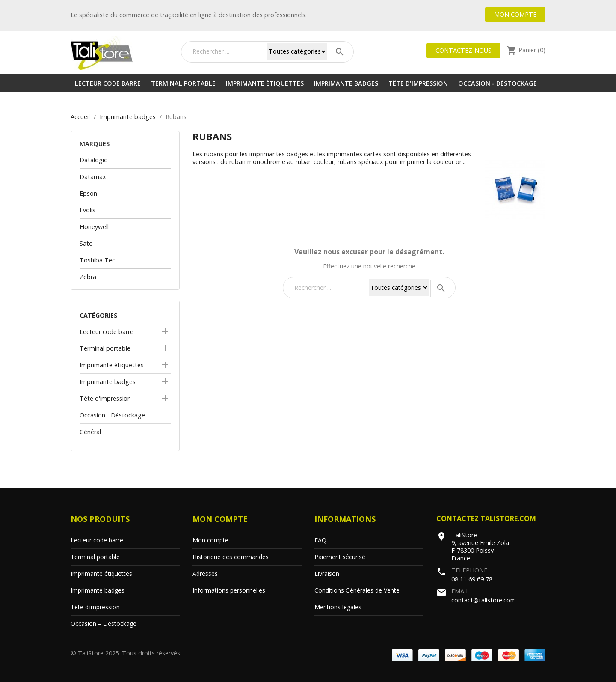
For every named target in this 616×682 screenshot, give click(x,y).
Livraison (327, 573)
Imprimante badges (346, 83)
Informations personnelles (229, 590)
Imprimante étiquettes (265, 83)
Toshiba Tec (97, 260)
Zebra (88, 277)
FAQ (320, 540)
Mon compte (515, 14)
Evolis (87, 210)
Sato (86, 243)
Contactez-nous (463, 50)
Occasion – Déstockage (104, 624)
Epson (88, 193)
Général (90, 432)
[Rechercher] (227, 51)
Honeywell (94, 227)
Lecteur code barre (108, 83)
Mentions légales (338, 607)
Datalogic (93, 160)
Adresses (205, 573)
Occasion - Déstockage (498, 83)
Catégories (99, 315)
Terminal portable (183, 83)
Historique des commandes (231, 557)
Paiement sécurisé (340, 557)
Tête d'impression (418, 83)
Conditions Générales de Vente (357, 590)
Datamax (93, 177)
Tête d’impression (95, 607)
